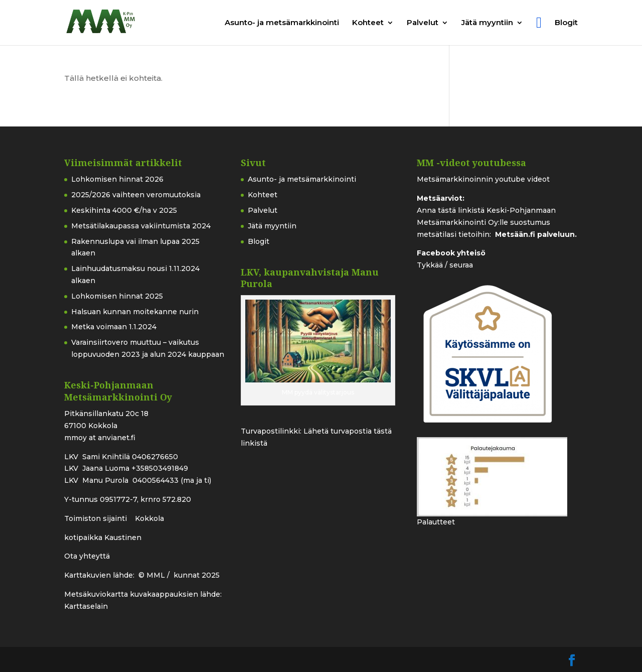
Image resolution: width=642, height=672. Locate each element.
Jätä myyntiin (487, 23)
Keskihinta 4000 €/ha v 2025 (124, 210)
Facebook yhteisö (451, 253)
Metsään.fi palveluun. (536, 234)
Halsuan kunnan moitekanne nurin (135, 312)
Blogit (566, 23)
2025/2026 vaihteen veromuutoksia (136, 195)
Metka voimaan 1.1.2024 (114, 327)
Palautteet (436, 522)
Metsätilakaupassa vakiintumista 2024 (141, 226)
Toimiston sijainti (97, 518)
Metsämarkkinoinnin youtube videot (483, 179)
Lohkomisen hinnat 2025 (117, 296)
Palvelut (423, 23)
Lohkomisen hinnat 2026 (117, 179)
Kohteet (368, 23)
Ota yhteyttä (87, 556)
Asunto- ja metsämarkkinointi (282, 23)
